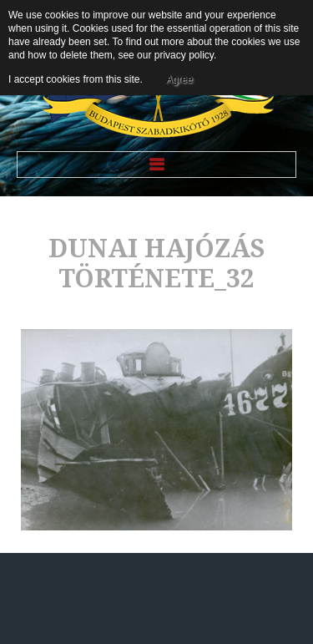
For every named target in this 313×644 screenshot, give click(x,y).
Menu (156, 165)
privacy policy (184, 55)
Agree (179, 79)
